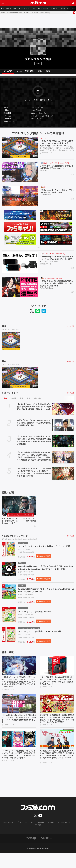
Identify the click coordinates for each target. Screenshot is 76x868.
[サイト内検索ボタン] (73, 3)
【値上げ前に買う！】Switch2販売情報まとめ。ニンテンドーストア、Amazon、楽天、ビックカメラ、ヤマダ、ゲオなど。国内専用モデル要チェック (57, 692)
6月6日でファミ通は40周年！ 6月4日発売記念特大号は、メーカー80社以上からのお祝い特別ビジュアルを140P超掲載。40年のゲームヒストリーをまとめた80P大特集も (57, 733)
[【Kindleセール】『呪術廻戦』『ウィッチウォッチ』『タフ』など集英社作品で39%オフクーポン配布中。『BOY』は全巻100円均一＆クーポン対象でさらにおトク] (19, 755)
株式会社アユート (46, 267)
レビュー (43, 140)
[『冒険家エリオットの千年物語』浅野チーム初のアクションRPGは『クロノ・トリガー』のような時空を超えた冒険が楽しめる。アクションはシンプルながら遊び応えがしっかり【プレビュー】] (19, 676)
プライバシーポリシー (22, 840)
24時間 (13, 400)
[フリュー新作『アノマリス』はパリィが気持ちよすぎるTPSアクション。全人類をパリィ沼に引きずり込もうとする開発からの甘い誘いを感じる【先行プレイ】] (63, 475)
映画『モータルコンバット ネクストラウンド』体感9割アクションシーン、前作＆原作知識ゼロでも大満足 (18, 523)
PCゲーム (28, 8)
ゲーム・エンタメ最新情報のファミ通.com (15, 13)
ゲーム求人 (53, 8)
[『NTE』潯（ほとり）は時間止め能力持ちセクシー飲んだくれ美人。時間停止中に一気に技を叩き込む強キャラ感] (20, 289)
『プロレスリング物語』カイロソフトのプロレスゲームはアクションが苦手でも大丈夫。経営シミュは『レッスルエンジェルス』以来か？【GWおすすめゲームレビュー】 (57, 146)
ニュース (62, 8)
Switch (15, 8)
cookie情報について (58, 840)
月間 (29, 400)
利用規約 (35, 840)
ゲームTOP (8, 72)
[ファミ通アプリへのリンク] (31, 853)
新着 (3, 8)
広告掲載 (71, 840)
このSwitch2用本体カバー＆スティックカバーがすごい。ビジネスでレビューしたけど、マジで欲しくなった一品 (57, 261)
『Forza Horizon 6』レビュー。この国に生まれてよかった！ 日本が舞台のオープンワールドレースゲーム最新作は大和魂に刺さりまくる (19, 731)
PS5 (21, 8)
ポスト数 (37, 400)
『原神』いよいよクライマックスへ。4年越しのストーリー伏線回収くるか (57, 193)
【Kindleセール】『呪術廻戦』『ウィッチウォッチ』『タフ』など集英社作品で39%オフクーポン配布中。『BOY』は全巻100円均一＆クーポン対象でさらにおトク (19, 772)
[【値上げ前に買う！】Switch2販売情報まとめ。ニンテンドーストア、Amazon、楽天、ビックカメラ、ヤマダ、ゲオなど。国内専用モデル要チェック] (57, 676)
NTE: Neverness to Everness (53, 280)
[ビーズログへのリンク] (46, 853)
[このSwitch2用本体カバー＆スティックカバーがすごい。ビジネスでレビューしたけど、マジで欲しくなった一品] (20, 265)
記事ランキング (10, 395)
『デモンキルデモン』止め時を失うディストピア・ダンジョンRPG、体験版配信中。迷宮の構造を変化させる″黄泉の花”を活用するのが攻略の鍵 (34, 442)
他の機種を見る (41, 115)
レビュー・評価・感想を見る (37, 102)
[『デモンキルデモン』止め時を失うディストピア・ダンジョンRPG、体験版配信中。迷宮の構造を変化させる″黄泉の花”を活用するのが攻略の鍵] (63, 443)
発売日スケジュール (40, 8)
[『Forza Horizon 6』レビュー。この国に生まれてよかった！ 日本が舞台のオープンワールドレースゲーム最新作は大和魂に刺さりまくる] (19, 715)
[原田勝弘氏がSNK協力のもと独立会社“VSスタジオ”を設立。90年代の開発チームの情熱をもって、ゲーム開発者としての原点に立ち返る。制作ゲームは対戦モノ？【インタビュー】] (57, 755)
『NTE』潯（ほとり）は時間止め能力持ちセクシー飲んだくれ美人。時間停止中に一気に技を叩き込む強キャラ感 (57, 286)
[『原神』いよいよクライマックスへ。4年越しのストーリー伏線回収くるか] (20, 198)
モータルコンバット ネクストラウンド (21, 517)
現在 (5, 400)
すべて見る (71, 328)
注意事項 (45, 840)
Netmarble (43, 173)
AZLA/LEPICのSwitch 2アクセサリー (55, 256)
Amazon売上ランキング (15, 539)
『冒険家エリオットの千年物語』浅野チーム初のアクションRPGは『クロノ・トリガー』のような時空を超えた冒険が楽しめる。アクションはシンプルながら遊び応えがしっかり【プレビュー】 (19, 693)
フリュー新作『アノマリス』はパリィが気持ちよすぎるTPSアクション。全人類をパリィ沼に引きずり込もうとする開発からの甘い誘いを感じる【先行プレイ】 (34, 474)
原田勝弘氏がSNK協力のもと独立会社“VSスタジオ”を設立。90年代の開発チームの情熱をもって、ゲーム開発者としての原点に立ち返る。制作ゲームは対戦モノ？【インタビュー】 (57, 772)
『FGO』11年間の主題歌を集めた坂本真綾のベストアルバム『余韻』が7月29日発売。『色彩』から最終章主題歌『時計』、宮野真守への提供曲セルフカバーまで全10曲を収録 (34, 458)
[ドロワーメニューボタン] (3, 3)
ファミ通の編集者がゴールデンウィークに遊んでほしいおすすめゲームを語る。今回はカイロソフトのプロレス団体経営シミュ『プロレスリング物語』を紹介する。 (57, 152)
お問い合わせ (6, 840)
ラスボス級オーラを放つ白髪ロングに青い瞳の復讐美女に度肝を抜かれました (57, 169)
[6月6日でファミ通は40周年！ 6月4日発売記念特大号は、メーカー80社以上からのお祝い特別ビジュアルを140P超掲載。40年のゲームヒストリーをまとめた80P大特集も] (57, 715)
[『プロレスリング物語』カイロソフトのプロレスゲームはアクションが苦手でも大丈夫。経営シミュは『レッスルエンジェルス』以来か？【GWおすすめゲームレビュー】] (20, 149)
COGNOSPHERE (46, 197)
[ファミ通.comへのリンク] (38, 3)
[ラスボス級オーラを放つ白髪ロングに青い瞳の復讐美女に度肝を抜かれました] (20, 174)
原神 (45, 189)
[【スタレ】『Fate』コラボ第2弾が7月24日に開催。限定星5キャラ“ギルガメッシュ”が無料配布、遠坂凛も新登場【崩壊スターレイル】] (63, 411)
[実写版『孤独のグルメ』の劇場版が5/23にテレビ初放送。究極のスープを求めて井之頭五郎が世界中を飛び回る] (63, 427)
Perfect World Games (47, 291)
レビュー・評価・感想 (25, 72)
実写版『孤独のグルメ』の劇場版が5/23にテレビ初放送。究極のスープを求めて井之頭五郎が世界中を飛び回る (34, 425)
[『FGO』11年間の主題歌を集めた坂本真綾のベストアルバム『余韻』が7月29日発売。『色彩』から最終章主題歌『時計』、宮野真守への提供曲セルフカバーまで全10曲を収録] (63, 459)
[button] (38, 127)
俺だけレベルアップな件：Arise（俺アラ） (57, 165)
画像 (40, 72)
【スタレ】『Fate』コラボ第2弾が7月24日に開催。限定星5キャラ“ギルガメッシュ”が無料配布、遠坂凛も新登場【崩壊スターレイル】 (34, 409)
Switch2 (9, 8)
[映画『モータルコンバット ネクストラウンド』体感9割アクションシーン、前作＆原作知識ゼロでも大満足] (19, 508)
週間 (22, 400)
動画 (69, 8)
